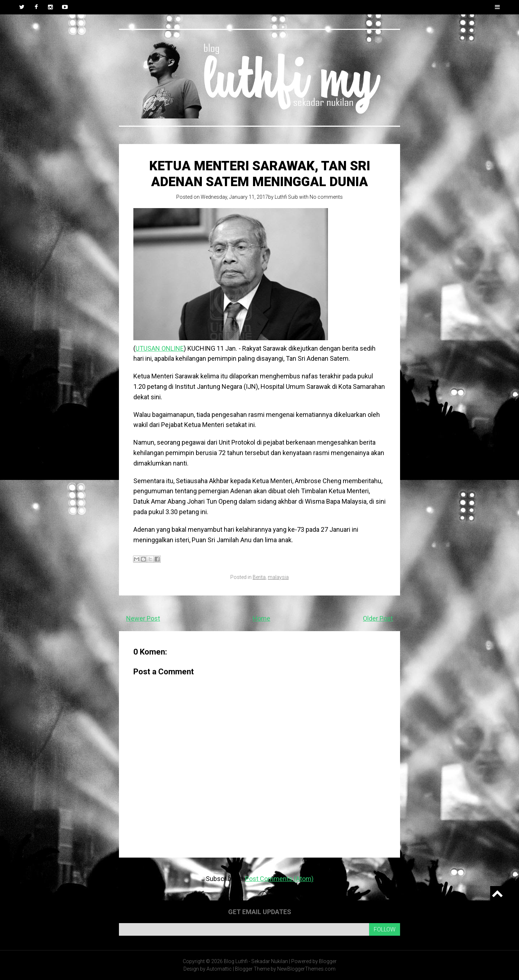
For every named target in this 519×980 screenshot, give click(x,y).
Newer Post (143, 618)
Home (261, 618)
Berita (259, 577)
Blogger (328, 961)
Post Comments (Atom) (279, 879)
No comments (326, 197)
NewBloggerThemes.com (306, 969)
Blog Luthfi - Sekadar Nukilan (256, 961)
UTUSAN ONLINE (160, 348)
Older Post (378, 618)
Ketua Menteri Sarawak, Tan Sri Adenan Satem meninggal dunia (260, 174)
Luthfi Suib (286, 197)
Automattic (219, 969)
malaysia (278, 577)
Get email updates (260, 912)
